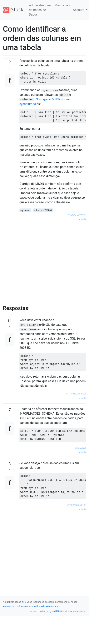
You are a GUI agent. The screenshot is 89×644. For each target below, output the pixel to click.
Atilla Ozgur (80, 448)
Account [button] (79, 10)
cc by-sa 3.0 (52, 611)
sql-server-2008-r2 (43, 210)
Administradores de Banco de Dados (40, 10)
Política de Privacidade (46, 606)
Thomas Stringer (77, 394)
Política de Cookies (13, 606)
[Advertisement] (38, 261)
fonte (83, 219)
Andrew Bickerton (77, 505)
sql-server (25, 210)
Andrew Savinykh (77, 215)
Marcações (62, 5)
